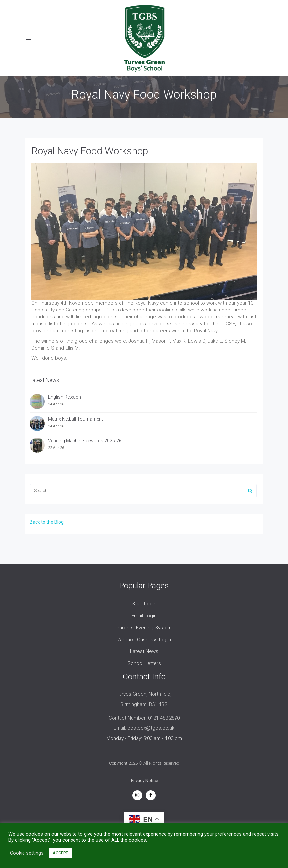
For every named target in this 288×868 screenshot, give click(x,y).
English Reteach (65, 397)
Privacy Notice (144, 781)
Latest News (144, 651)
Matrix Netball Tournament (75, 419)
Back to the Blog (47, 522)
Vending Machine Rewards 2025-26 (85, 441)
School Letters (144, 663)
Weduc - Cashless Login (144, 640)
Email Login (144, 616)
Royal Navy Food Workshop (90, 151)
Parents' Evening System (144, 628)
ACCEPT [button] (60, 853)
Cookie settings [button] (27, 853)
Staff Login (144, 604)
